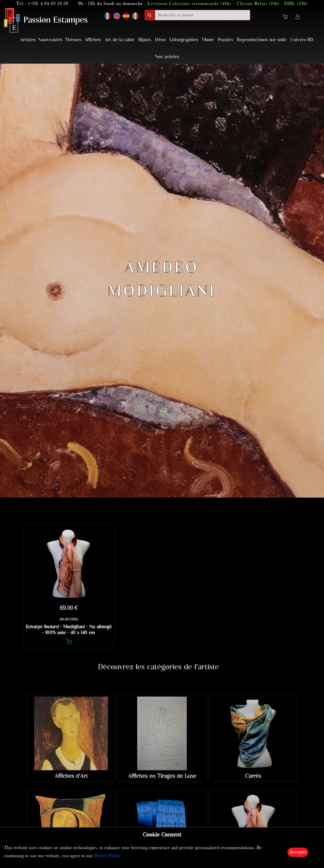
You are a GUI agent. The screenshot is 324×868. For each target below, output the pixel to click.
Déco (160, 40)
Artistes (28, 40)
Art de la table (120, 40)
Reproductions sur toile (262, 40)
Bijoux (145, 40)
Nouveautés (50, 40)
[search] (203, 15)
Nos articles (167, 57)
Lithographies (184, 40)
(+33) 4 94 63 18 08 (48, 4)
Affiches (93, 40)
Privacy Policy (107, 856)
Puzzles (225, 40)
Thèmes (73, 40)
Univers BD (302, 40)
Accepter (298, 852)
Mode (208, 40)
